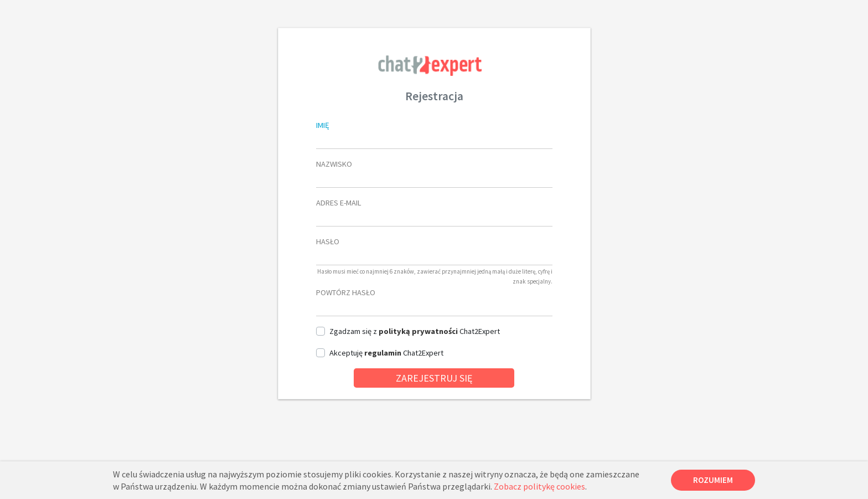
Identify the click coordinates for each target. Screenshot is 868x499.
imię (323, 125)
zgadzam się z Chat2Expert (415, 331)
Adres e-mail (339, 203)
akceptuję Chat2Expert (386, 353)
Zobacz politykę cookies (539, 486)
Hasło (328, 241)
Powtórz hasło (346, 292)
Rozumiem (713, 480)
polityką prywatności (418, 331)
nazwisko (334, 164)
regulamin (383, 353)
